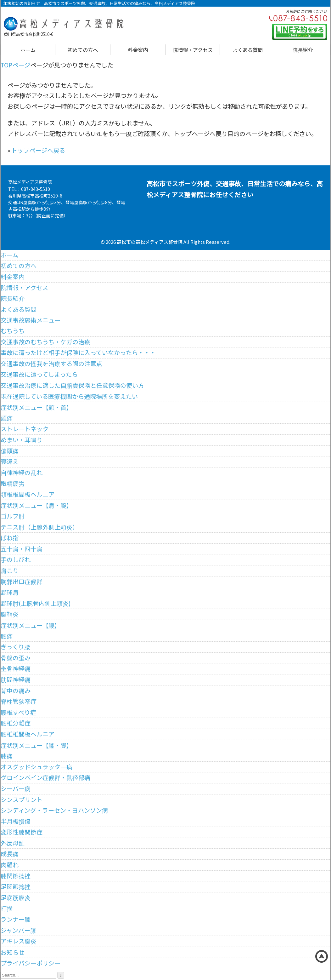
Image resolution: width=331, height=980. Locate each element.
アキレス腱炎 (19, 941)
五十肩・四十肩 (22, 549)
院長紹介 (303, 50)
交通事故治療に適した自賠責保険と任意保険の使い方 (72, 385)
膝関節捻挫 (16, 876)
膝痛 (7, 756)
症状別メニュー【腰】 (31, 625)
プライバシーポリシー (31, 963)
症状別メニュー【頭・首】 (36, 407)
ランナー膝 (16, 919)
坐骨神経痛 (16, 668)
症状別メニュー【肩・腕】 (36, 505)
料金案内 (138, 50)
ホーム (28, 50)
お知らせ (13, 952)
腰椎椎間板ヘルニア (28, 734)
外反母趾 (13, 843)
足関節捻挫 (16, 886)
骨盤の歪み (16, 658)
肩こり (10, 570)
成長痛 (10, 854)
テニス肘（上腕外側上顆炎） (39, 527)
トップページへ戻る (38, 150)
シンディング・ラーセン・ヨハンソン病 (54, 810)
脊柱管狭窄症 (19, 701)
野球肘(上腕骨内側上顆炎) (36, 603)
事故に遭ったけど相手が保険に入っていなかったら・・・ (78, 352)
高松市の (126, 242)
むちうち (13, 331)
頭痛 (7, 418)
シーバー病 (16, 788)
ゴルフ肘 (13, 516)
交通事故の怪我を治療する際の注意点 (51, 364)
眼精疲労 (13, 483)
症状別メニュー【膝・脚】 (36, 745)
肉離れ (10, 865)
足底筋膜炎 (16, 897)
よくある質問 (248, 50)
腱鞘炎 (10, 614)
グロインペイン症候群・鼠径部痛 (45, 777)
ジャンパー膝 (18, 930)
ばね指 (10, 538)
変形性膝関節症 (22, 832)
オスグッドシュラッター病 (36, 767)
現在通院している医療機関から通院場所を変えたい (69, 396)
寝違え (10, 461)
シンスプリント (22, 799)
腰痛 (7, 636)
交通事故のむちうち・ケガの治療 (45, 342)
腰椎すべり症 (18, 712)
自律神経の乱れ (22, 473)
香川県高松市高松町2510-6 (35, 196)
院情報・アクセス (193, 50)
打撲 (7, 908)
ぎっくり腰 (15, 647)
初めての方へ (83, 50)
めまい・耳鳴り (22, 440)
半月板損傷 (16, 821)
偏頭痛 (10, 451)
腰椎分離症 (16, 723)
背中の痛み (16, 691)
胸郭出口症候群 (22, 582)
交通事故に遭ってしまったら (39, 374)
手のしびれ (16, 559)
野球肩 (10, 592)
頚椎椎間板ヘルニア (28, 494)
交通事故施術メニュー (31, 320)
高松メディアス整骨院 (159, 242)
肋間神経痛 (16, 679)
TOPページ (15, 65)
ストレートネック (25, 429)
